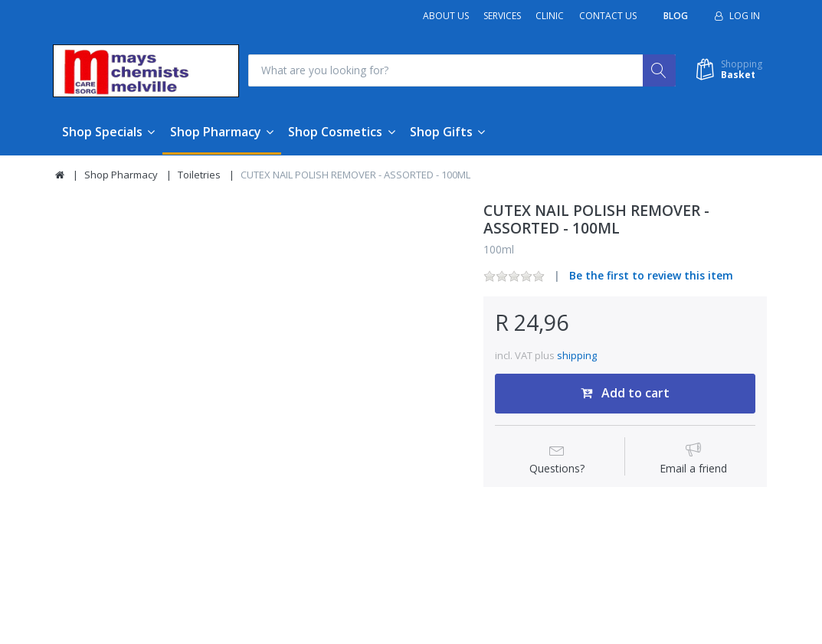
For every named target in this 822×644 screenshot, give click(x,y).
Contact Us (608, 16)
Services (502, 16)
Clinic (550, 16)
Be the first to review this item (651, 276)
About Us (446, 16)
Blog (676, 16)
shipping (577, 355)
